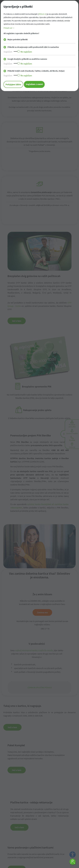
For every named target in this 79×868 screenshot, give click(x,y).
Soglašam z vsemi (34, 84)
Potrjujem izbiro (13, 84)
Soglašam (8, 52)
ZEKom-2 (42, 14)
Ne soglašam (26, 52)
